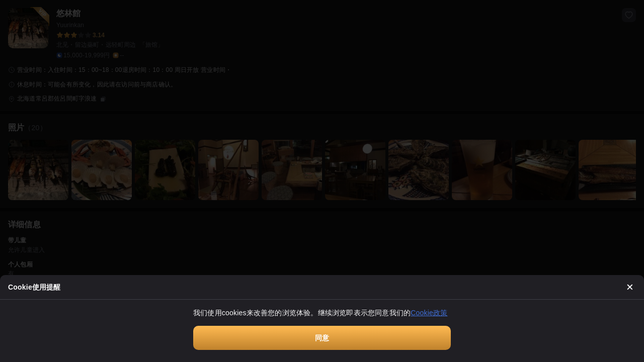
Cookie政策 (429, 313)
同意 (322, 338)
